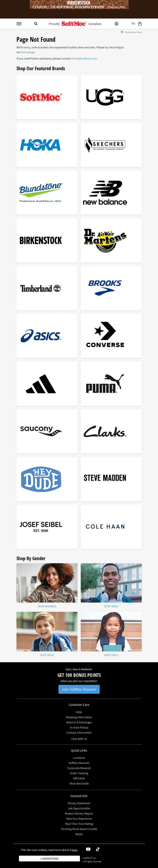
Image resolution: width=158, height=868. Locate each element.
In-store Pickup (79, 727)
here (75, 850)
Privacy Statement (79, 803)
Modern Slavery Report (79, 813)
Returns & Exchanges (79, 722)
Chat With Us (79, 739)
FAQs (79, 712)
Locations (79, 758)
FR (133, 24)
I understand (49, 859)
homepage (28, 52)
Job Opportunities (79, 808)
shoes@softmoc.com (84, 58)
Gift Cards (79, 778)
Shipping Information (79, 717)
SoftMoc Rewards (79, 763)
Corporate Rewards (79, 768)
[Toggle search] (36, 24)
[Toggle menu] (19, 24)
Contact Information (79, 733)
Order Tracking (79, 773)
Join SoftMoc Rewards (79, 689)
